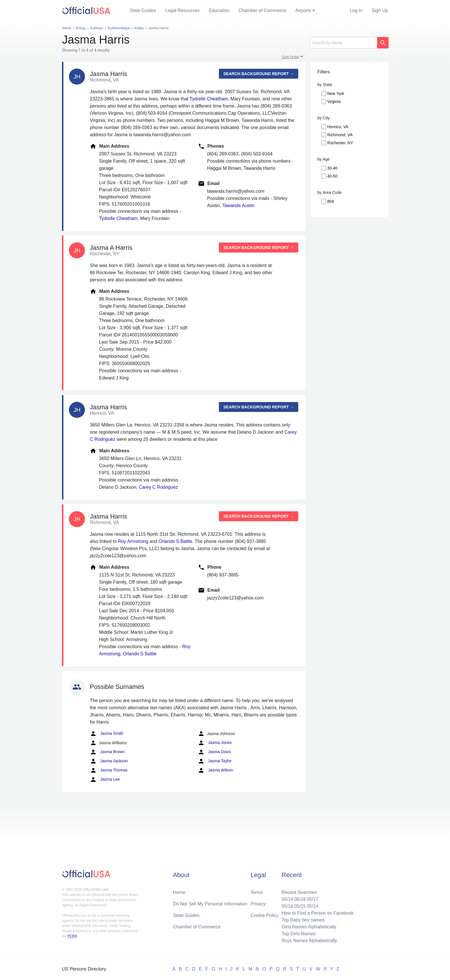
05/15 (300, 906)
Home (179, 892)
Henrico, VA (338, 127)
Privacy (258, 904)
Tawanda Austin (238, 205)
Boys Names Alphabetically (309, 941)
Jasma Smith (107, 734)
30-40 (332, 168)
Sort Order (291, 57)
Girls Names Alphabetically (309, 927)
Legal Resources (183, 10)
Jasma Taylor (215, 761)
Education (219, 10)
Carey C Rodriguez (158, 487)
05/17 (313, 899)
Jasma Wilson (215, 770)
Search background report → (259, 74)
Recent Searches (299, 892)
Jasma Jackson (109, 761)
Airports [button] (303, 10)
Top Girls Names (298, 934)
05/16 (287, 906)
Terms (257, 892)
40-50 (332, 176)
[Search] (343, 43)
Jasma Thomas (109, 770)
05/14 (313, 906)
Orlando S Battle (175, 541)
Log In (356, 10)
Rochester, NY (340, 143)
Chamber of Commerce (262, 10)
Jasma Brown (107, 752)
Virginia (334, 102)
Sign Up (380, 10)
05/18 (300, 899)
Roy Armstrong (133, 541)
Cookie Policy (264, 915)
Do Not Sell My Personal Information (210, 904)
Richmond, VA (340, 135)
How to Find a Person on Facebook (318, 913)
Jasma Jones (215, 743)
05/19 (287, 899)
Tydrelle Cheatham (209, 99)
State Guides (143, 10)
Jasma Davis (214, 752)
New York (336, 93)
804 (330, 201)
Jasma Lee (105, 780)
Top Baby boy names (303, 920)
